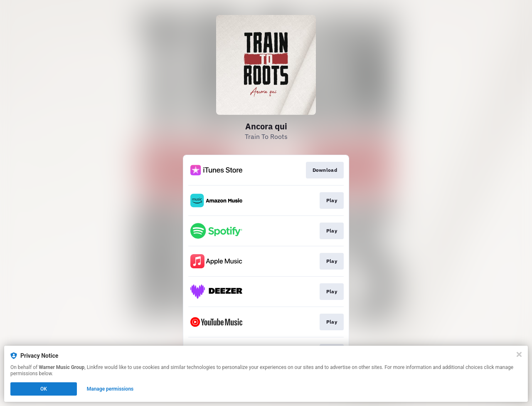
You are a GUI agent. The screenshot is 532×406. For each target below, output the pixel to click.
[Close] (519, 354)
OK (44, 389)
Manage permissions (110, 389)
